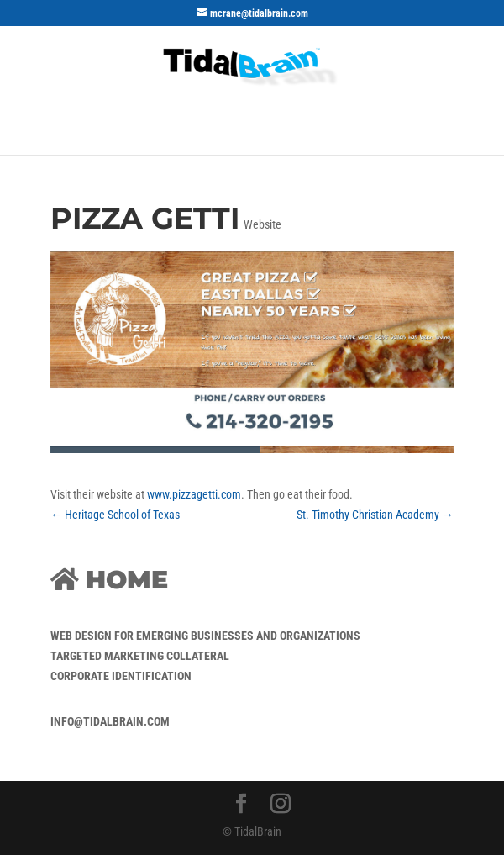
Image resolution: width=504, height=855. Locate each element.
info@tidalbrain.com (110, 721)
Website (262, 224)
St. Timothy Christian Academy (375, 515)
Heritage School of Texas (115, 515)
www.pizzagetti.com (194, 494)
